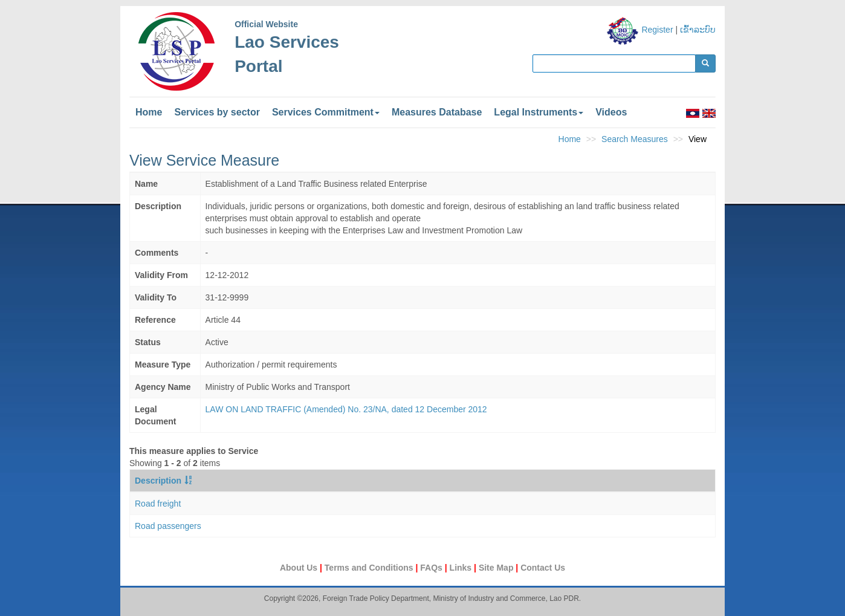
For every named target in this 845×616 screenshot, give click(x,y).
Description (158, 481)
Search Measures (635, 139)
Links (462, 568)
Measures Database (437, 112)
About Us (300, 568)
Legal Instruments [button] (539, 112)
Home (149, 112)
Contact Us (543, 568)
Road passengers (168, 526)
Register (657, 30)
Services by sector (217, 112)
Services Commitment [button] (326, 112)
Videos (611, 112)
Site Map (497, 568)
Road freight (158, 504)
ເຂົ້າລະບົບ (698, 30)
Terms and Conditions (370, 568)
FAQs (432, 568)
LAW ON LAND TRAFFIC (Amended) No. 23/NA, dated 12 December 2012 (346, 409)
